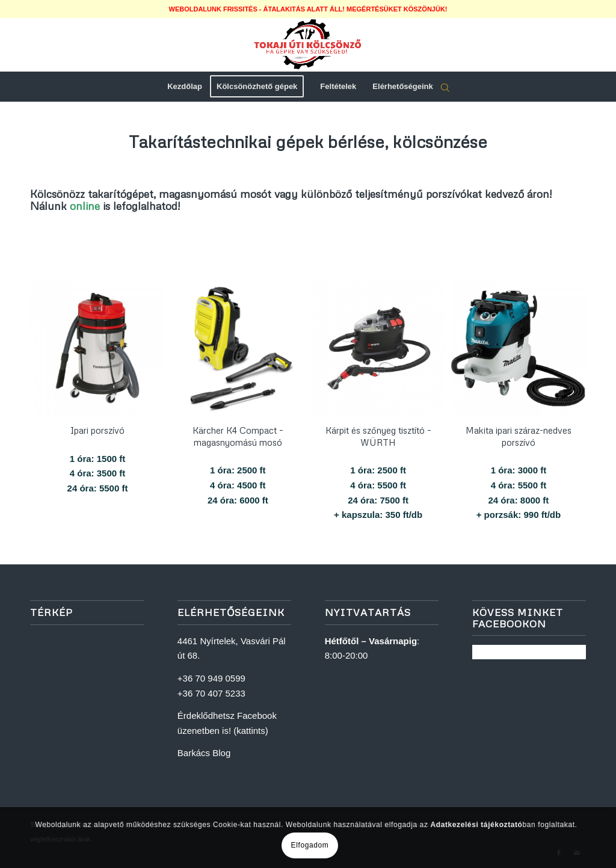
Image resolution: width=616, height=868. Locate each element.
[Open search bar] (445, 87)
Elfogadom (310, 845)
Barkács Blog (204, 753)
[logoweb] (308, 45)
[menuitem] (185, 87)
